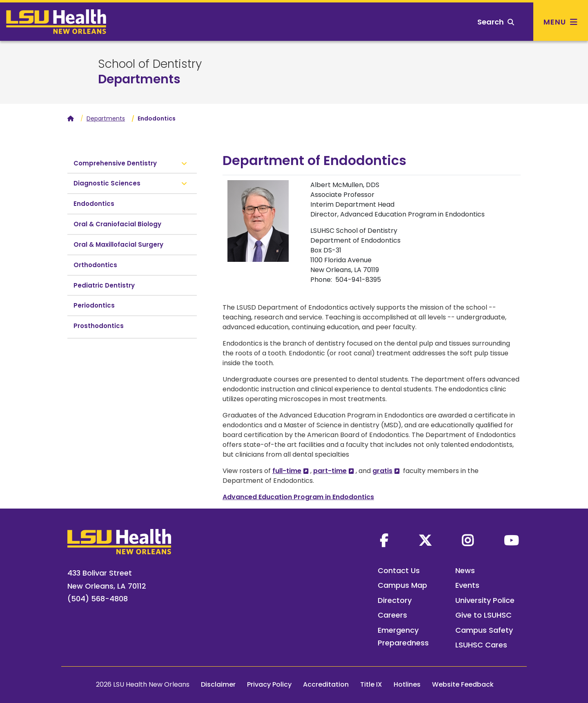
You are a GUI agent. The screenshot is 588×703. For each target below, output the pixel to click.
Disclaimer (218, 684)
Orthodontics (95, 265)
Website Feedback (463, 684)
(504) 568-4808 (98, 599)
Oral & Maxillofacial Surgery (118, 244)
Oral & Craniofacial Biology (117, 224)
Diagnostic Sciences (107, 183)
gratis (382, 471)
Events (467, 585)
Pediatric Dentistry (104, 285)
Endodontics (94, 204)
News (465, 570)
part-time (330, 471)
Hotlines (407, 684)
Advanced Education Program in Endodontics (298, 497)
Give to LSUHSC (483, 615)
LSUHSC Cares (481, 645)
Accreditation (326, 684)
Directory (395, 600)
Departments (139, 79)
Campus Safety (484, 630)
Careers (392, 615)
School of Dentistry (150, 64)
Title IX (371, 684)
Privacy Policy (269, 684)
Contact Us (399, 570)
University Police (485, 600)
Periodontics (94, 305)
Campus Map (402, 585)
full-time (287, 471)
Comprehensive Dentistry (115, 163)
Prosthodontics (99, 326)
